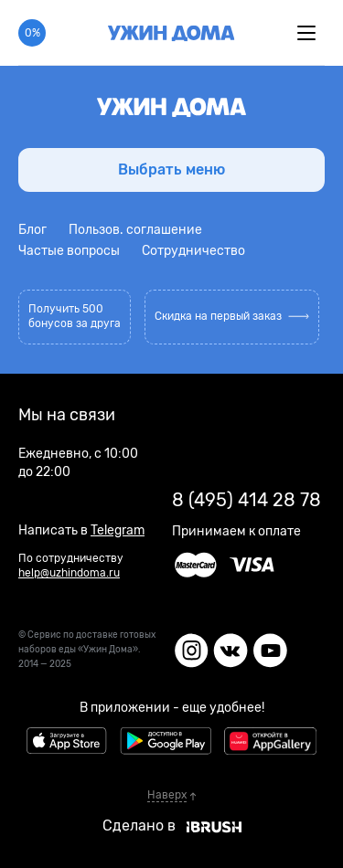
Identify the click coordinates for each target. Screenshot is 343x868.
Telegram (118, 530)
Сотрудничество (193, 251)
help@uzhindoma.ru (69, 573)
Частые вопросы (69, 251)
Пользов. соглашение (135, 230)
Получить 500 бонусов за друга (75, 316)
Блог (32, 230)
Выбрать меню (171, 169)
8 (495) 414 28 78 (247, 500)
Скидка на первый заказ (232, 316)
